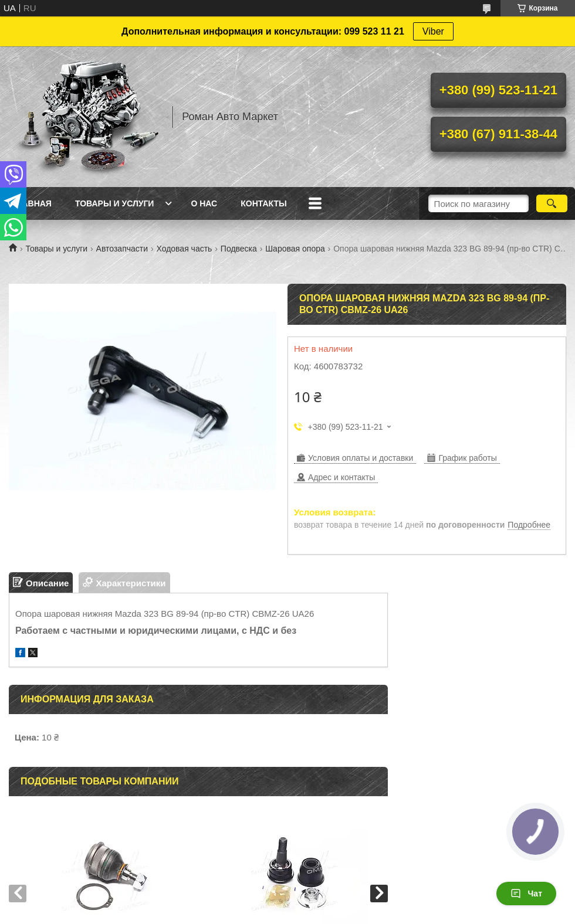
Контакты (263, 203)
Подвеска (239, 249)
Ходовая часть (184, 249)
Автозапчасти (122, 249)
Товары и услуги (115, 203)
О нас (204, 203)
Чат (526, 894)
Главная (32, 203)
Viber (433, 31)
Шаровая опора (295, 249)
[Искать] (552, 203)
